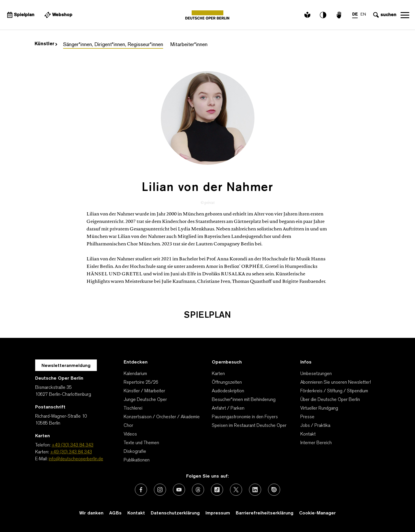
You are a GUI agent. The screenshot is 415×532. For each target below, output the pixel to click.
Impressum (218, 513)
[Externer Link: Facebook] (141, 490)
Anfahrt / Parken (228, 408)
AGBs (115, 513)
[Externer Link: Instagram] (160, 490)
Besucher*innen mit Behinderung (244, 400)
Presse (307, 417)
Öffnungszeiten (227, 383)
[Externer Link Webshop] (58, 15)
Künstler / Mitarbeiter (144, 391)
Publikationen (137, 460)
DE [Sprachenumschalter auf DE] (355, 15)
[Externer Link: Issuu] (274, 490)
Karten (218, 374)
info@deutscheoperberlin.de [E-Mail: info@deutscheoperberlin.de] (76, 459)
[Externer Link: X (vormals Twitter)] (236, 490)
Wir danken (91, 513)
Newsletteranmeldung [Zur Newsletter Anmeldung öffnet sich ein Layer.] (66, 366)
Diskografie (135, 452)
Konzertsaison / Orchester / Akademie (162, 417)
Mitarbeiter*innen (189, 45)
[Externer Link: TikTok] (217, 490)
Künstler (46, 44)
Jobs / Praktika (315, 426)
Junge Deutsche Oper (145, 400)
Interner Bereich (316, 443)
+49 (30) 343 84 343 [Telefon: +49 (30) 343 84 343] (72, 445)
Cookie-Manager (317, 513)
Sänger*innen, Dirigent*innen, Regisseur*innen (113, 45)
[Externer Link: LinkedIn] (255, 490)
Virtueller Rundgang (319, 408)
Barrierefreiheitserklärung (265, 513)
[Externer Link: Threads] (198, 490)
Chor (128, 426)
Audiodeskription (228, 391)
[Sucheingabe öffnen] (384, 15)
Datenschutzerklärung (175, 513)
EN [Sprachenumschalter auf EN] (363, 15)
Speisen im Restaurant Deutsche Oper (249, 426)
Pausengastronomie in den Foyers (245, 417)
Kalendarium (135, 374)
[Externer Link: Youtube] (179, 490)
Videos (130, 434)
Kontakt (308, 434)
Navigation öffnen (405, 15)
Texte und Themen (141, 443)
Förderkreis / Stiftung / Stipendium (334, 391)
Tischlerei (133, 408)
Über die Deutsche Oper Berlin (330, 400)
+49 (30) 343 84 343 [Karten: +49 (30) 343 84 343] (71, 452)
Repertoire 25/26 (141, 383)
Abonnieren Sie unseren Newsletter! (336, 383)
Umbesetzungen (316, 374)
